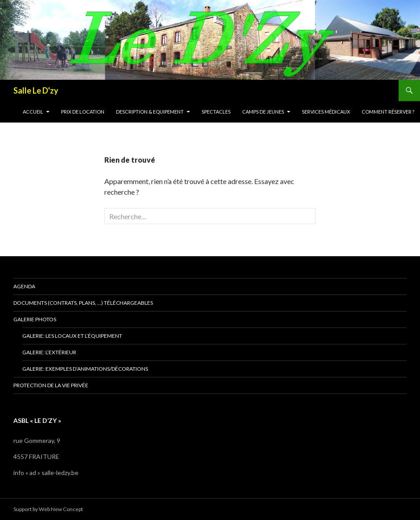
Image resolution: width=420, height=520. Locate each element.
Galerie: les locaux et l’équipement (72, 336)
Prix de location (83, 112)
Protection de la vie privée (51, 385)
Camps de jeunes (263, 112)
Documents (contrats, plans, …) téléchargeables (83, 303)
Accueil (33, 112)
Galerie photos (35, 319)
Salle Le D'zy (36, 90)
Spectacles (216, 112)
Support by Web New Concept (48, 509)
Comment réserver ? (388, 112)
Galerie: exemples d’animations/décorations (85, 369)
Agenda (24, 286)
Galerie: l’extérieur (49, 352)
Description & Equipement (150, 112)
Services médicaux (326, 112)
